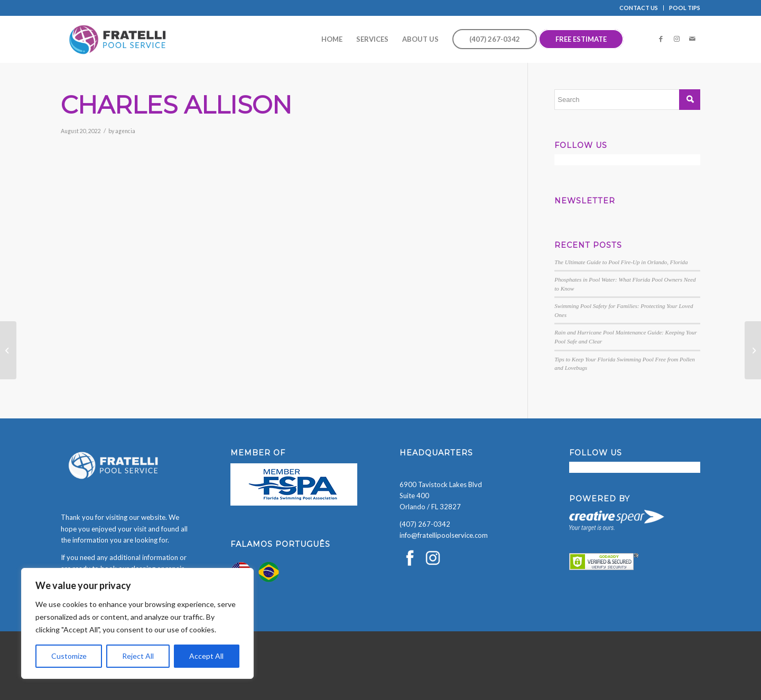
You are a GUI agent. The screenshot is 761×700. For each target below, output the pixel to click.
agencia (125, 131)
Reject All (138, 656)
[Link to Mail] (692, 39)
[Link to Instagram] (676, 39)
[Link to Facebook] (661, 39)
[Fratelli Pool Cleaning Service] (118, 39)
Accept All (206, 656)
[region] (137, 623)
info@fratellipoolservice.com (444, 535)
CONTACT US (639, 8)
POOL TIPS (685, 8)
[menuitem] (639, 8)
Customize (69, 656)
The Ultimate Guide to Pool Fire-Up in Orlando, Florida (621, 262)
